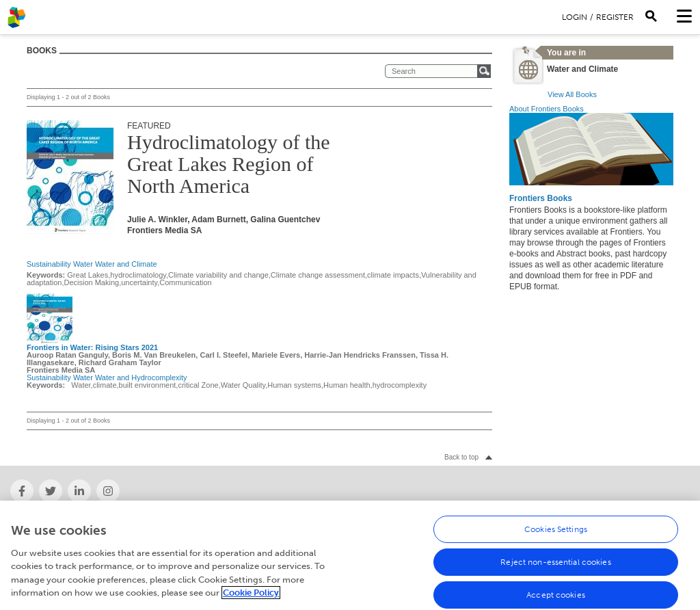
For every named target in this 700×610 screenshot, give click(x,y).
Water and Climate (126, 264)
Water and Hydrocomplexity (141, 377)
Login (575, 17)
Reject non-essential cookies (555, 568)
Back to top (461, 457)
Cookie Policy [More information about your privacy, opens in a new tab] (251, 599)
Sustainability (49, 264)
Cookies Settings (556, 535)
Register (615, 17)
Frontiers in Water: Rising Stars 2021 (92, 347)
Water (83, 264)
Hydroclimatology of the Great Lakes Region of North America (229, 164)
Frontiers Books (541, 198)
